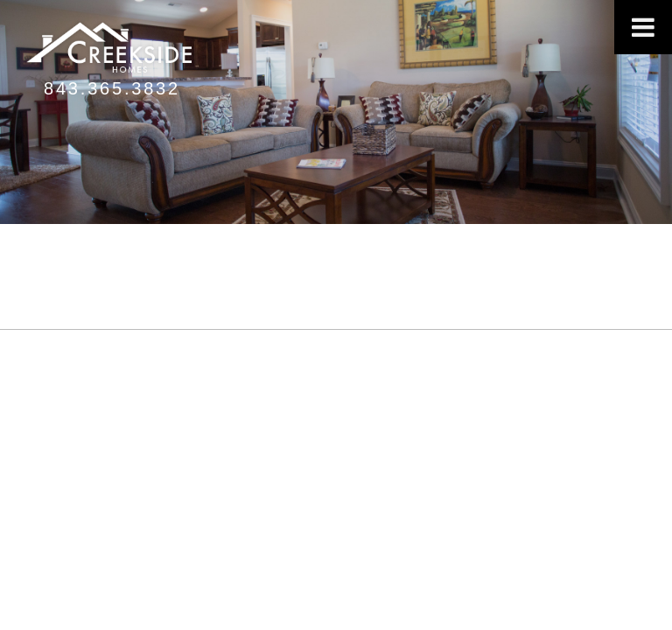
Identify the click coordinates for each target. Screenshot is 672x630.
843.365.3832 (112, 88)
